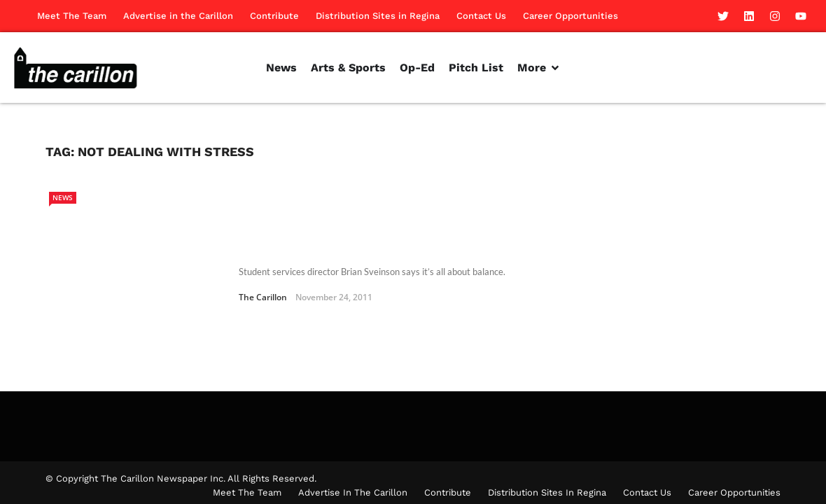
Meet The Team (72, 16)
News (63, 197)
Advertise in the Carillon (178, 16)
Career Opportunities (570, 16)
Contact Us (481, 16)
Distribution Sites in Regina (378, 16)
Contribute (274, 16)
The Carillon (263, 269)
